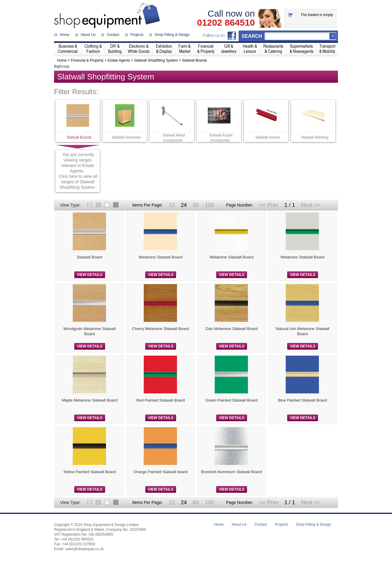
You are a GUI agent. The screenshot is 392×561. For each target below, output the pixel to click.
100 (209, 205)
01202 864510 (226, 23)
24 (184, 205)
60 (196, 205)
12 (172, 205)
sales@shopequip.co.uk (85, 549)
